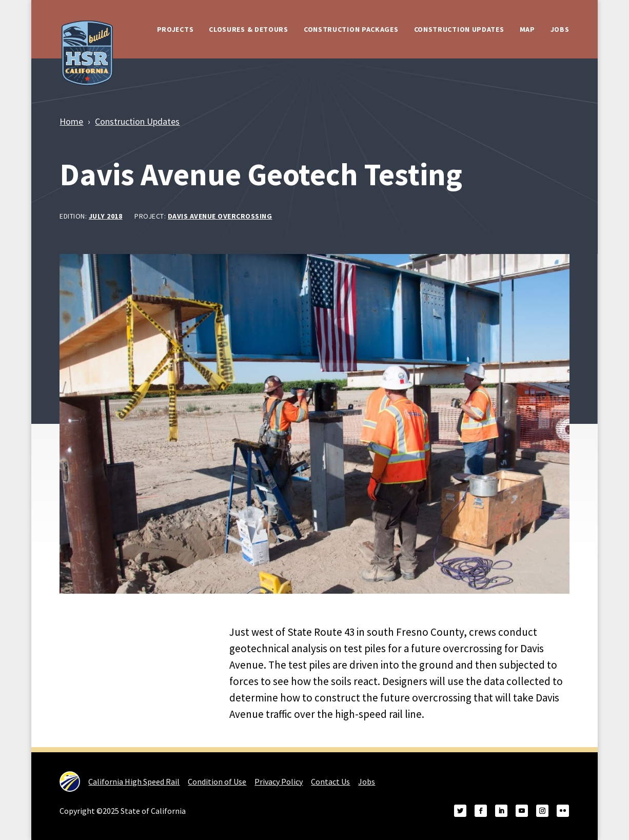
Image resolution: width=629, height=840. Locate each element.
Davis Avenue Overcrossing (220, 216)
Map (527, 29)
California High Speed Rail (120, 782)
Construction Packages (351, 29)
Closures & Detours (249, 29)
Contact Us (330, 782)
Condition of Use (217, 782)
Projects (175, 29)
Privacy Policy (279, 782)
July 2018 (106, 216)
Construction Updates (459, 29)
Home (71, 121)
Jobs (560, 29)
